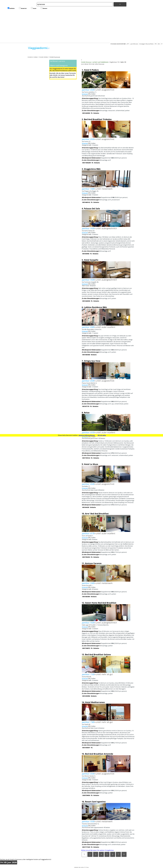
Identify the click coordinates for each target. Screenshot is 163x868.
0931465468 (86, 355)
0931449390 (86, 113)
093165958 (86, 254)
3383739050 (86, 795)
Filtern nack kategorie (59, 66)
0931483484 (86, 597)
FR (156, 44)
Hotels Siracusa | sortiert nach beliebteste (95, 62)
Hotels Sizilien (44, 57)
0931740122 (86, 458)
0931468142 (86, 202)
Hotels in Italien (33, 57)
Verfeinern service (57, 61)
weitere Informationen (87, 435)
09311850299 (87, 163)
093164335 (86, 507)
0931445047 (86, 748)
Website (96, 113)
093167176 (86, 406)
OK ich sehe (102, 435)
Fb (92, 113)
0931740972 (86, 648)
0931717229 (86, 847)
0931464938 (86, 301)
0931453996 (86, 696)
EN (159, 44)
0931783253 (86, 557)
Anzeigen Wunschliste (146, 44)
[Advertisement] (82, 26)
